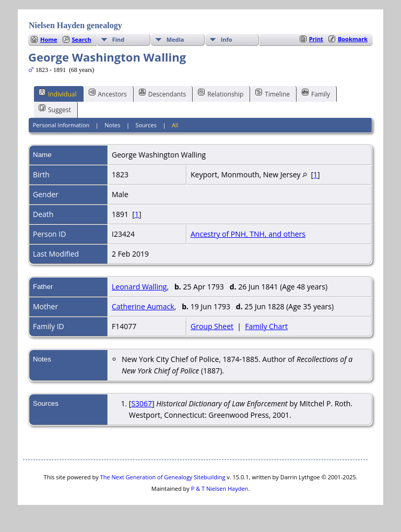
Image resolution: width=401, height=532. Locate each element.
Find (119, 39)
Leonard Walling (139, 287)
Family (316, 93)
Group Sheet (212, 326)
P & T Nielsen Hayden (220, 488)
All (175, 125)
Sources (146, 125)
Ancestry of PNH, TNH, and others (248, 234)
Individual (58, 93)
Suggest (55, 109)
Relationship (221, 93)
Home (49, 39)
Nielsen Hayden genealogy (75, 25)
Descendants (162, 93)
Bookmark (353, 39)
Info (227, 39)
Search (82, 39)
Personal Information (61, 125)
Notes (112, 125)
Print (316, 39)
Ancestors (108, 93)
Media (175, 39)
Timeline (273, 93)
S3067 (141, 403)
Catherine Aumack (143, 306)
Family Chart (266, 326)
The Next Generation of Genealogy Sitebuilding (163, 477)
